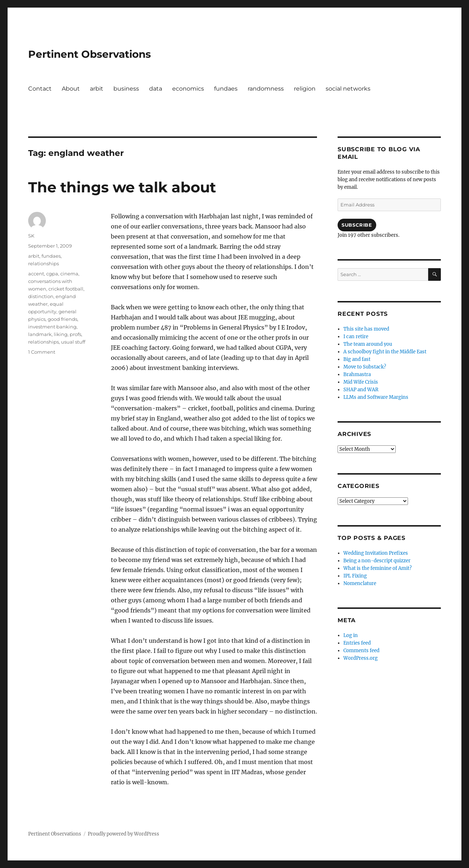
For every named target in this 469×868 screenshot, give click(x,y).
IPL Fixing (355, 576)
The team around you (368, 344)
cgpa (52, 274)
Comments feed (361, 651)
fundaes (226, 89)
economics (188, 89)
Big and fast (357, 359)
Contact (40, 89)
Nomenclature (360, 583)
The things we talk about (122, 187)
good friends (62, 319)
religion (305, 89)
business (126, 89)
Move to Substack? (365, 367)
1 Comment (42, 352)
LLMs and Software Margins (376, 397)
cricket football (66, 289)
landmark (40, 334)
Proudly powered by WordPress (123, 834)
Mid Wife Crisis (361, 382)
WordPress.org (361, 658)
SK (31, 236)
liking (61, 334)
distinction (41, 296)
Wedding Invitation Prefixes (376, 553)
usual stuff (73, 342)
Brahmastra (357, 374)
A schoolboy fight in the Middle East (385, 352)
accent (36, 274)
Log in (351, 635)
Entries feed (357, 643)
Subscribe (357, 225)
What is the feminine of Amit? (377, 568)
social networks (348, 89)
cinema (69, 274)
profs (75, 334)
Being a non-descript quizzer (377, 561)
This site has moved (366, 329)
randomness (266, 89)
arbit (97, 89)
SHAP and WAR (361, 390)
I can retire (356, 337)
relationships (44, 263)
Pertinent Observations (90, 54)
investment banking (52, 327)
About (71, 89)
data (156, 89)
